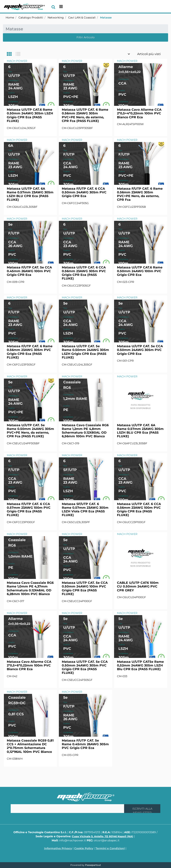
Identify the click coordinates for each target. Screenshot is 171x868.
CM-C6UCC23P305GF (76, 286)
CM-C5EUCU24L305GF (77, 365)
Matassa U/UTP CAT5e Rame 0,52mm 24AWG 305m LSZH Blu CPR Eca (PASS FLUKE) (140, 665)
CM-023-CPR (126, 282)
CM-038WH (15, 759)
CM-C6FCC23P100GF (21, 522)
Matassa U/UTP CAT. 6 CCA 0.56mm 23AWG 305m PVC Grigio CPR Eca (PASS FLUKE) (84, 273)
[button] (142, 809)
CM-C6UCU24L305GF (21, 128)
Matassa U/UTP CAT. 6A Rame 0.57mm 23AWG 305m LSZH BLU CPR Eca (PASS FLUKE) (30, 194)
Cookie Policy (84, 848)
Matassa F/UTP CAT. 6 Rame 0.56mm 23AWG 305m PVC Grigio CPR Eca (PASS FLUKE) (30, 352)
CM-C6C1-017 (15, 601)
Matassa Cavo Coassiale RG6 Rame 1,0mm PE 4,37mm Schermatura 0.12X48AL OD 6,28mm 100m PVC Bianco (30, 588)
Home (10, 18)
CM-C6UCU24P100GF (131, 597)
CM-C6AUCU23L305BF (22, 207)
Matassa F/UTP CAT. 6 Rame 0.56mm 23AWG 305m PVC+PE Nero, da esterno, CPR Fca (140, 194)
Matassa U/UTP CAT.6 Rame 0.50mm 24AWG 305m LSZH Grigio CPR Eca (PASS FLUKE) (30, 115)
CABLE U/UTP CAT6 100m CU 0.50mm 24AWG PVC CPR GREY (138, 586)
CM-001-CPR (125, 361)
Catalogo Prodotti (31, 18)
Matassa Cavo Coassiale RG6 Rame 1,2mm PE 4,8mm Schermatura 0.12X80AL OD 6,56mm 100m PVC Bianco (85, 431)
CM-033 (122, 676)
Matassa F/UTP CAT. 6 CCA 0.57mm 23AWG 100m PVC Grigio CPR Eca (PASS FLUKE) (29, 510)
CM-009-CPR (16, 282)
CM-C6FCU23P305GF (21, 365)
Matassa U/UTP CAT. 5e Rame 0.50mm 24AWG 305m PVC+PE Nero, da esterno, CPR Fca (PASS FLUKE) (30, 431)
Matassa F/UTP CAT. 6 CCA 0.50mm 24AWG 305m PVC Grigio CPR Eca (84, 192)
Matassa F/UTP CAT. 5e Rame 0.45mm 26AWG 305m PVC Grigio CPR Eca (85, 744)
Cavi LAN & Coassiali (82, 18)
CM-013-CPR (70, 755)
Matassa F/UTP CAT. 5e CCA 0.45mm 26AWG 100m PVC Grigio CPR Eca (29, 271)
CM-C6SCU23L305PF (76, 522)
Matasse (106, 18)
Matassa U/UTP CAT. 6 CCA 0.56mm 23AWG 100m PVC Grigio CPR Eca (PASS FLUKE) (139, 510)
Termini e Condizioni (110, 848)
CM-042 (12, 676)
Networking (56, 18)
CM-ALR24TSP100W (130, 124)
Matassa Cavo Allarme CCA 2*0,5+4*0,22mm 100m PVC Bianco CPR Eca (139, 113)
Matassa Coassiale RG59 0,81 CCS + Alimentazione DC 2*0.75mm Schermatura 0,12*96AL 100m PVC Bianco (30, 746)
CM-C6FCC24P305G (75, 203)
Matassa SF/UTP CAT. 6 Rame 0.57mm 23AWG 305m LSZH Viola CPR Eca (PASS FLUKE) (85, 510)
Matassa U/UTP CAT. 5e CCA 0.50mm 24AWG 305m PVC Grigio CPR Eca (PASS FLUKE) (85, 667)
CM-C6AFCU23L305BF (132, 443)
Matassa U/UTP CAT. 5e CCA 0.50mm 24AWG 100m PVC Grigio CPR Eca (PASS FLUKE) (85, 588)
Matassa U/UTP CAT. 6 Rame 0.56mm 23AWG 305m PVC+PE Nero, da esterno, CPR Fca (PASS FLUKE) (85, 115)
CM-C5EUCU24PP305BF (23, 443)
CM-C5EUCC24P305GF (77, 680)
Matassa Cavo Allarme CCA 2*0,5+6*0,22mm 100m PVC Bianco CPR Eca (29, 665)
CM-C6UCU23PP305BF (77, 128)
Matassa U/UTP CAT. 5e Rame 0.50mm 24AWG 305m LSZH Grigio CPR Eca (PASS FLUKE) (85, 352)
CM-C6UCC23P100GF (131, 522)
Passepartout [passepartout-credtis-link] (93, 865)
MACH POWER (17, 61)
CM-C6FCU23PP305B (131, 207)
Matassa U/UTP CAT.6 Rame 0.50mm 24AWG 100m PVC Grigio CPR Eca (140, 271)
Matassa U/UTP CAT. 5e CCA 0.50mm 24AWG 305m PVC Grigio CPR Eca (140, 350)
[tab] (11, 54)
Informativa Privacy (58, 848)
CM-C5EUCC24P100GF (77, 601)
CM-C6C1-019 (71, 443)
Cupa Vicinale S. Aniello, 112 (103, 836)
